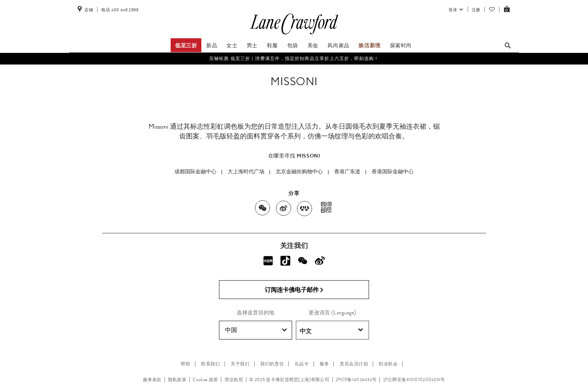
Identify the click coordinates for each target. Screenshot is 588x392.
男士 (252, 45)
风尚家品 (338, 45)
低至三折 (186, 45)
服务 (324, 364)
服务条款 (152, 380)
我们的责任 (272, 364)
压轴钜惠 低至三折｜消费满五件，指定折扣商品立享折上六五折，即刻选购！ (294, 59)
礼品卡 (302, 364)
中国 (256, 330)
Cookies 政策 (205, 380)
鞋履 (272, 45)
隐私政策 (177, 380)
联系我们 (210, 364)
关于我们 (240, 364)
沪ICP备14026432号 (356, 380)
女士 (232, 45)
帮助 (185, 364)
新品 (212, 45)
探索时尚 (401, 45)
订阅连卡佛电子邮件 (294, 290)
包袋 (293, 45)
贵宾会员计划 (354, 364)
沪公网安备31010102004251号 (414, 380)
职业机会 (388, 364)
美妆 (313, 45)
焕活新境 (369, 45)
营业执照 (234, 380)
